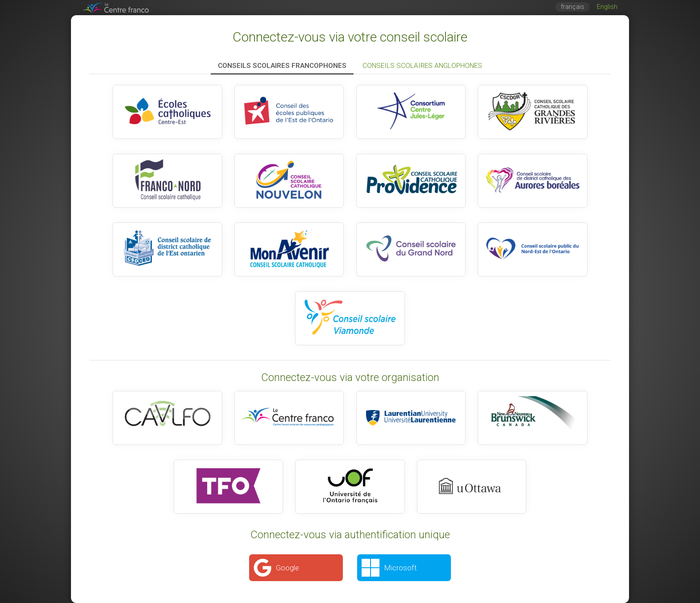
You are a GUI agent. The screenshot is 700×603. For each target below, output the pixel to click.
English (607, 7)
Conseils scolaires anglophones (422, 66)
